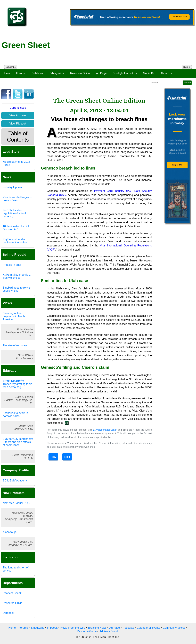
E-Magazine (57, 73)
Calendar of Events (148, 628)
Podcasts (128, 628)
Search (187, 83)
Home (6, 73)
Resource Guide (80, 73)
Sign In (187, 67)
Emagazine (38, 628)
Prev (53, 457)
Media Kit (149, 73)
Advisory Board (109, 631)
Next (67, 457)
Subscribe (11, 67)
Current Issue (18, 108)
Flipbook (52, 628)
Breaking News (97, 628)
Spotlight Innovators (125, 73)
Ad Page (101, 73)
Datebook (38, 73)
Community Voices (174, 628)
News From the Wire (73, 628)
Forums (21, 73)
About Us (166, 73)
